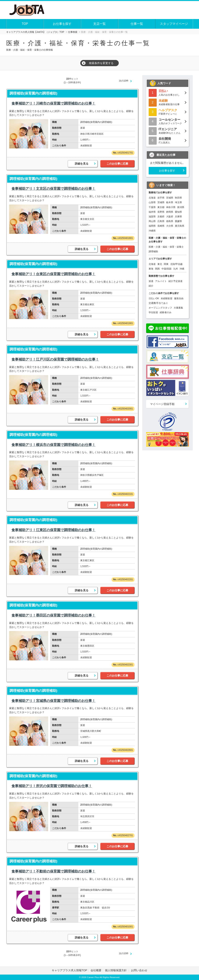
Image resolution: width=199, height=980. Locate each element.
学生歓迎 (153, 312)
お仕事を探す (62, 24)
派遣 (151, 281)
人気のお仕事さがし (168, 92)
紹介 (151, 286)
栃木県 (170, 202)
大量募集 (178, 308)
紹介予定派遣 (175, 281)
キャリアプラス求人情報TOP (69, 970)
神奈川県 (171, 207)
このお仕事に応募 (117, 164)
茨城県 (161, 202)
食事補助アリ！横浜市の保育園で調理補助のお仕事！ (53, 445)
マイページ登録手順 (162, 404)
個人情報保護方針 (116, 970)
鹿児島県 (180, 226)
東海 (151, 269)
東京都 (161, 207)
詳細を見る (82, 164)
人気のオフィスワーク (168, 121)
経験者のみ (166, 312)
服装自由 (179, 298)
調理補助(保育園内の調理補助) (33, 93)
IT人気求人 (168, 140)
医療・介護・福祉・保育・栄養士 (166, 247)
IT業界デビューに (168, 112)
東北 (160, 264)
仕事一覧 (137, 24)
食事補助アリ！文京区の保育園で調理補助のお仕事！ (53, 189)
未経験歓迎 (167, 298)
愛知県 (178, 212)
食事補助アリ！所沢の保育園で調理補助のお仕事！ (52, 786)
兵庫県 (178, 217)
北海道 (152, 198)
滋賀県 (152, 217)
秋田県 (178, 198)
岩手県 (161, 198)
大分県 (170, 226)
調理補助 (153, 252)
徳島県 (170, 221)
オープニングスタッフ (160, 308)
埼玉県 (178, 202)
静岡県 (170, 212)
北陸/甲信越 (176, 264)
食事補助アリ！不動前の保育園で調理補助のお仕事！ (53, 871)
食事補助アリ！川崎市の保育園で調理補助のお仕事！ (53, 103)
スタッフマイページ (174, 24)
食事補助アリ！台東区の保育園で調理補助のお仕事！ (53, 274)
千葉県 (152, 207)
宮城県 (170, 198)
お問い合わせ (139, 970)
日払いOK (154, 298)
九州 (175, 269)
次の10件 (124, 81)
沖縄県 (152, 231)
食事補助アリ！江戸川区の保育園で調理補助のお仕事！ (55, 359)
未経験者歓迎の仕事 (168, 102)
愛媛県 (178, 221)
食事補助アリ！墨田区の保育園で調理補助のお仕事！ (53, 615)
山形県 (152, 202)
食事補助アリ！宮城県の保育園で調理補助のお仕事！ (53, 701)
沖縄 (182, 269)
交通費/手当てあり (158, 303)
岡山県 (152, 221)
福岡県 (152, 226)
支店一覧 (99, 24)
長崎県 (161, 226)
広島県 (161, 221)
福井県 (152, 212)
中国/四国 (166, 269)
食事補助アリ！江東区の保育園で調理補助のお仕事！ (53, 530)
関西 (157, 269)
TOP (25, 24)
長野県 (161, 212)
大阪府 (170, 217)
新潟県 (181, 207)
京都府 (161, 217)
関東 (166, 264)
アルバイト (161, 281)
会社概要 (96, 970)
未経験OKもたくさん (168, 131)
